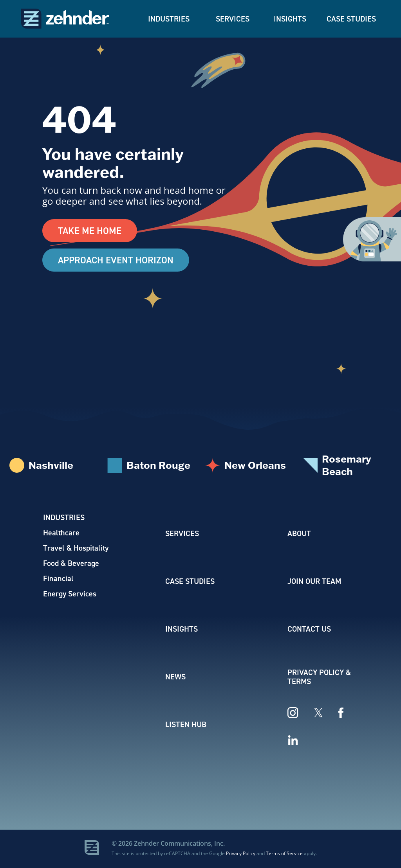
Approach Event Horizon (117, 261)
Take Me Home (90, 231)
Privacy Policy (241, 854)
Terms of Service (284, 854)
